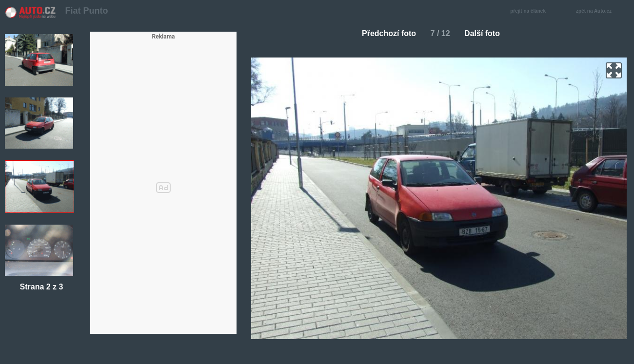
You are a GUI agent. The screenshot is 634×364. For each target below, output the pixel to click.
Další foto (486, 33)
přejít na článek (531, 11)
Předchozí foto (385, 33)
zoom (614, 70)
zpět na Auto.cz (599, 11)
